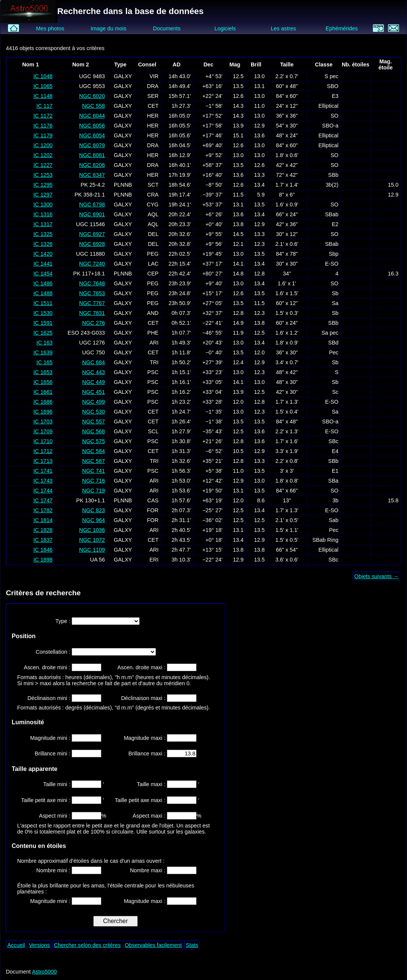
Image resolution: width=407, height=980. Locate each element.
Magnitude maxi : (145, 738)
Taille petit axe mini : (47, 800)
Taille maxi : (152, 784)
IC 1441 (43, 264)
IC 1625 (43, 333)
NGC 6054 (92, 135)
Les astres (283, 28)
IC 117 (44, 106)
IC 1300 (43, 204)
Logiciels (225, 28)
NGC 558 (93, 106)
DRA (153, 86)
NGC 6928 (92, 244)
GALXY (123, 76)
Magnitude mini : (51, 738)
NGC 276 (93, 323)
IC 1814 (43, 520)
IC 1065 (43, 86)
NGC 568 (93, 431)
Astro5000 (44, 972)
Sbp (334, 254)
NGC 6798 (92, 204)
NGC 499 (93, 402)
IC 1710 (43, 441)
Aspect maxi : (150, 816)
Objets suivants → (376, 576)
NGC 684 (93, 362)
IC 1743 (43, 481)
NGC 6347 (92, 175)
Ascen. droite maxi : (142, 667)
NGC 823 (93, 510)
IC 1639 (43, 352)
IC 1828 (43, 530)
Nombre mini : (54, 870)
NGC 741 (93, 471)
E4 (335, 451)
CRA (153, 195)
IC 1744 (43, 491)
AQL (153, 214)
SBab (332, 214)
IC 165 (44, 362)
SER (153, 96)
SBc (333, 441)
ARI (154, 343)
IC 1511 (43, 303)
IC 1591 (43, 323)
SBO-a (330, 126)
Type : (64, 621)
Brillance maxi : (148, 753)
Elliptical (328, 106)
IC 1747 (43, 500)
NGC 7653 (92, 293)
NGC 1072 (92, 540)
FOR (153, 510)
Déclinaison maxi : (144, 698)
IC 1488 (43, 293)
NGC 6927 (92, 234)
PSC (153, 372)
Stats (192, 945)
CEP (153, 274)
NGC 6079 (92, 145)
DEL (153, 234)
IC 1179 (43, 135)
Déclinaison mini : (49, 698)
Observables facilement (153, 945)
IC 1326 (43, 244)
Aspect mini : (55, 816)
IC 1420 (43, 254)
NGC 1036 (92, 530)
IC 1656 (43, 382)
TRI (154, 362)
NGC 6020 (92, 96)
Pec (334, 352)
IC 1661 (43, 392)
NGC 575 (93, 441)
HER (153, 116)
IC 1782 (43, 510)
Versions (39, 945)
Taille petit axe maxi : (141, 800)
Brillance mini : (53, 753)
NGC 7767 (92, 303)
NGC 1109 (92, 550)
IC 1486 (43, 283)
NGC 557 (93, 422)
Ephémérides (342, 28)
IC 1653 (43, 372)
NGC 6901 (92, 214)
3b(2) (332, 185)
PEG (153, 254)
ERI (154, 560)
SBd (333, 343)
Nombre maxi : (148, 870)
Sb (335, 293)
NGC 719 (93, 491)
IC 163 (44, 343)
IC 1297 (43, 195)
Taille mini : (57, 784)
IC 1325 (43, 234)
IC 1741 (43, 471)
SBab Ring (325, 540)
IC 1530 (43, 313)
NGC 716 (93, 481)
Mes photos (50, 28)
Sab (334, 520)
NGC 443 (93, 372)
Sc (335, 392)
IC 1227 (43, 165)
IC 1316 (43, 214)
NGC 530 (93, 412)
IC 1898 (43, 560)
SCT (153, 185)
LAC (153, 264)
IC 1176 (43, 126)
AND (153, 313)
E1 (335, 471)
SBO (333, 86)
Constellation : (54, 652)
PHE (153, 333)
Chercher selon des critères (87, 945)
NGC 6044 (92, 116)
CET (153, 106)
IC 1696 (43, 412)
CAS (153, 500)
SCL (153, 431)
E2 (335, 224)
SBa (333, 481)
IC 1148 (43, 96)
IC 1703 (43, 422)
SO (334, 116)
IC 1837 (43, 540)
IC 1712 (43, 451)
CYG (153, 204)
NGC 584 (93, 451)
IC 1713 (43, 461)
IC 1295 (43, 185)
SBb (333, 175)
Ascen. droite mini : (48, 667)
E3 (335, 96)
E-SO (332, 264)
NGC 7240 (92, 264)
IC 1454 (43, 274)
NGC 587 (93, 461)
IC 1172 (43, 116)
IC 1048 (43, 76)
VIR (154, 76)
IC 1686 (43, 402)
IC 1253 (43, 175)
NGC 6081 (92, 155)
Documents (167, 28)
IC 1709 (43, 431)
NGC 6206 (92, 165)
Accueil (16, 945)
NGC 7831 (92, 313)
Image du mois (108, 28)
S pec (331, 76)
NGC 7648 (92, 283)
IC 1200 (43, 145)
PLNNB (123, 185)
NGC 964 (93, 520)
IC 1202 (43, 155)
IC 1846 (43, 550)
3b (335, 500)
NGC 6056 (92, 126)
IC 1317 (43, 224)
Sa (335, 303)
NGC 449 (93, 382)
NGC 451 (93, 392)
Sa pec (330, 333)
